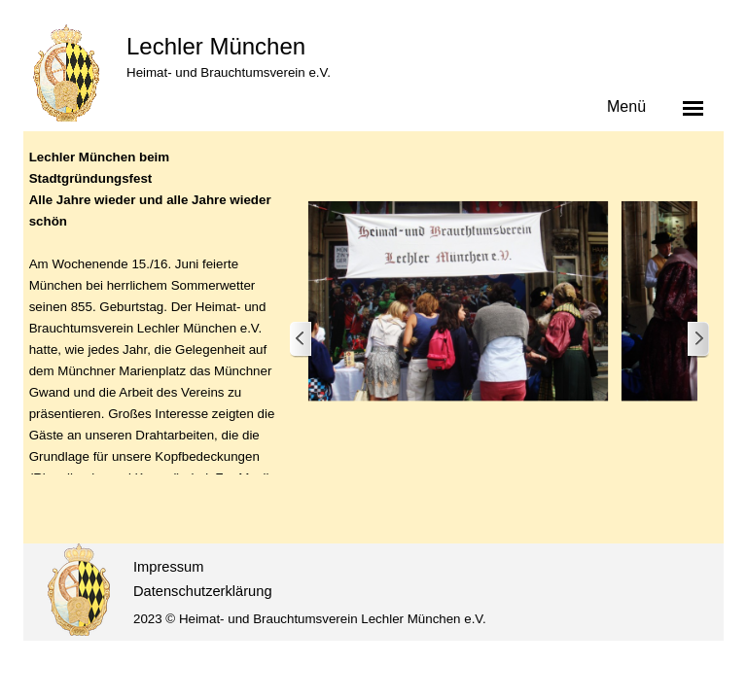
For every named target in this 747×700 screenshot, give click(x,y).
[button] (458, 301)
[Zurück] (302, 340)
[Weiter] (697, 340)
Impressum (168, 567)
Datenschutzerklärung (203, 591)
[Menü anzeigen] (694, 108)
